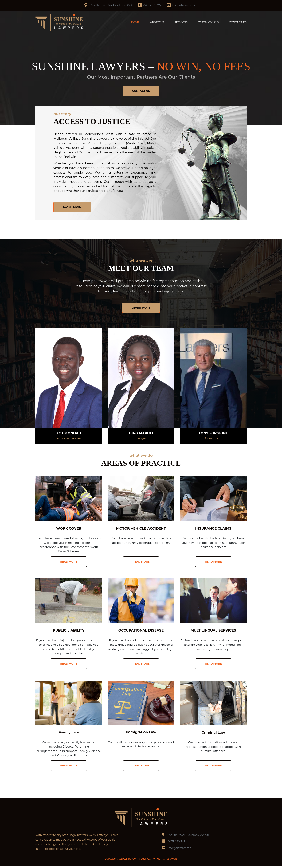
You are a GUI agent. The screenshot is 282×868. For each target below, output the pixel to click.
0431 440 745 (152, 5)
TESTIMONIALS (208, 22)
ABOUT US (157, 22)
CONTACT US (238, 22)
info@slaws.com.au (185, 5)
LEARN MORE (73, 207)
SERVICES (181, 22)
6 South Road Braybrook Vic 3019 (110, 5)
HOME (135, 22)
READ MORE (69, 562)
